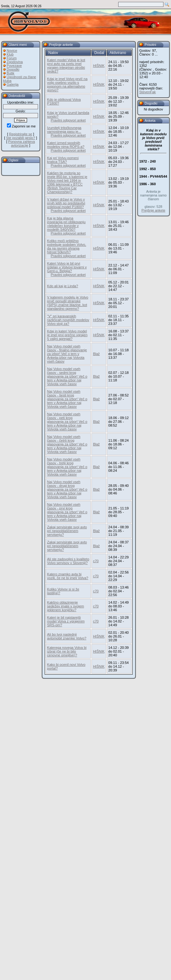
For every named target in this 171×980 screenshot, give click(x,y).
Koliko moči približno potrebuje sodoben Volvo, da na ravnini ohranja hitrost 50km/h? (67, 246)
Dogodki (13, 69)
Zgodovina (15, 62)
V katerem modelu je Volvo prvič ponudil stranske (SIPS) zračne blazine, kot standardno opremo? (68, 303)
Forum (12, 58)
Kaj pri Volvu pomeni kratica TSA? (63, 160)
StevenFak (148, 92)
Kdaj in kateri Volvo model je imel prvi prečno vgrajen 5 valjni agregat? (67, 335)
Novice (12, 51)
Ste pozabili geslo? (20, 138)
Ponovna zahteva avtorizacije (22, 143)
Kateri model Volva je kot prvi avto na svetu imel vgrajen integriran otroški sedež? (66, 66)
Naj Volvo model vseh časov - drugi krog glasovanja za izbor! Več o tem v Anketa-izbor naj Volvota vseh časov (67, 489)
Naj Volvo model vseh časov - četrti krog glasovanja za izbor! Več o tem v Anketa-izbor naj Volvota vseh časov (67, 444)
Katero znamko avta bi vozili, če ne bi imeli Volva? (68, 576)
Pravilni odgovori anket (68, 120)
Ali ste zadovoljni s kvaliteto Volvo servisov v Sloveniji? (68, 561)
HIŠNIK (99, 66)
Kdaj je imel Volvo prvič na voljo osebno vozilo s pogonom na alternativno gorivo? (67, 84)
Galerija (13, 84)
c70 (96, 561)
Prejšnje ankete (153, 210)
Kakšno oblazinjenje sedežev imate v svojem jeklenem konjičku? (66, 606)
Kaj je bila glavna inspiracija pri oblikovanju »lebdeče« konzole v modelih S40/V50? (66, 224)
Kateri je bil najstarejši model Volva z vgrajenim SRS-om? (66, 621)
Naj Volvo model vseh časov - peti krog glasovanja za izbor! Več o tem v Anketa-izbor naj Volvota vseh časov (67, 422)
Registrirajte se (21, 134)
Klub (10, 54)
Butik (10, 73)
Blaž (96, 354)
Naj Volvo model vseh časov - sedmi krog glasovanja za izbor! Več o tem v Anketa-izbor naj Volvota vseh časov (67, 376)
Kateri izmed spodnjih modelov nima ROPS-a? (66, 145)
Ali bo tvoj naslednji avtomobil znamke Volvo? (67, 636)
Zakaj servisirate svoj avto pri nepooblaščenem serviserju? (67, 531)
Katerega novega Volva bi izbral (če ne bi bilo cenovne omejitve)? (67, 651)
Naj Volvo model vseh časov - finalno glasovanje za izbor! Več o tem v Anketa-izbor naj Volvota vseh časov (67, 354)
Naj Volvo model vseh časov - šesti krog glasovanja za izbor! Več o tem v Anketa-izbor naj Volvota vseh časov (67, 399)
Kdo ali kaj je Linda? (63, 286)
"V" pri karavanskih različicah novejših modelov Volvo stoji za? (68, 320)
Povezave (14, 66)
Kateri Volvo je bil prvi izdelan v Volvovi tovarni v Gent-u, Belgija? (68, 269)
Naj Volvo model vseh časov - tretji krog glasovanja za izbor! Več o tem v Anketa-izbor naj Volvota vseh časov (67, 467)
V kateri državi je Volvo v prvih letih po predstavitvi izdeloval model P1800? (66, 203)
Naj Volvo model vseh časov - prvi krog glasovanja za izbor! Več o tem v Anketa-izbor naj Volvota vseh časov (67, 512)
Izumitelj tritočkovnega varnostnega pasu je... (64, 130)
